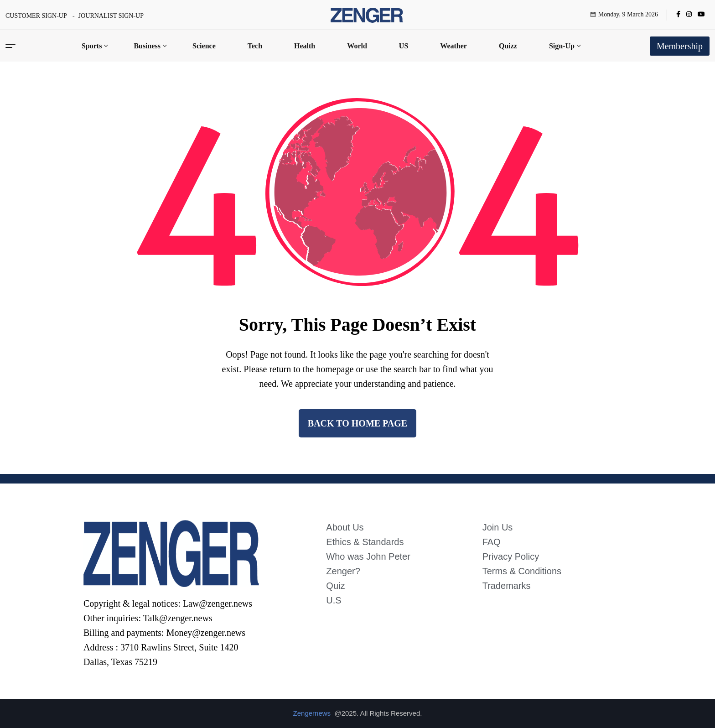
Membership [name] (680, 46)
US (404, 46)
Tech (255, 46)
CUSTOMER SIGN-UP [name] (36, 16)
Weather (453, 46)
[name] (367, 15)
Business (147, 46)
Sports (92, 46)
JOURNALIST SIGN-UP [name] (111, 16)
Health (305, 46)
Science (204, 46)
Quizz (508, 46)
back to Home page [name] (357, 423)
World (357, 46)
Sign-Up (562, 46)
